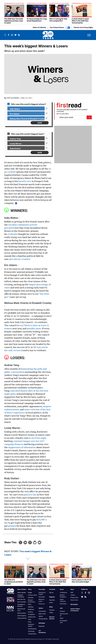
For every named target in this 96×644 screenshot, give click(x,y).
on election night (37, 438)
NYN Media (42, 623)
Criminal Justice (32, 595)
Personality (42, 589)
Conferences (63, 593)
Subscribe (52, 600)
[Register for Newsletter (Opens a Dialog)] (89, 117)
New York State (22, 602)
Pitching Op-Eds (43, 619)
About (62, 618)
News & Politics (22, 589)
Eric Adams (15, 114)
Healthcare (31, 609)
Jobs (61, 608)
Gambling (31, 607)
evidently (12, 234)
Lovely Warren (16, 143)
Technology (31, 631)
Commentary (42, 611)
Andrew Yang (15, 139)
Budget (30, 593)
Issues (51, 603)
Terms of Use (74, 600)
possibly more (34, 328)
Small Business (32, 629)
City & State (13, 98)
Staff (72, 593)
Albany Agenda (22, 593)
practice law (30, 494)
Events (62, 589)
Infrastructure (32, 617)
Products (62, 611)
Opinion (41, 608)
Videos (51, 613)
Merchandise (74, 604)
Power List (42, 604)
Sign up (51, 593)
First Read (52, 589)
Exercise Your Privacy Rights (83, 27)
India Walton (15, 109)
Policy (30, 589)
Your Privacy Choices (60, 28)
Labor (30, 619)
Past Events (63, 604)
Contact (73, 595)
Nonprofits (42, 626)
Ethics (30, 604)
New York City (21, 599)
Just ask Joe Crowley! (20, 259)
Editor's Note (42, 614)
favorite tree (25, 181)
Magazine (52, 597)
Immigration (31, 614)
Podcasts (52, 610)
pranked (12, 526)
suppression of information (22, 447)
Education (31, 598)
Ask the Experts (22, 616)
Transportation (32, 634)
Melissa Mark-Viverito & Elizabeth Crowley (27, 119)
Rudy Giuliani (15, 148)
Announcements (22, 618)
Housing (30, 612)
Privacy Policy (74, 598)
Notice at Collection (39, 27)
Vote (40, 123)
